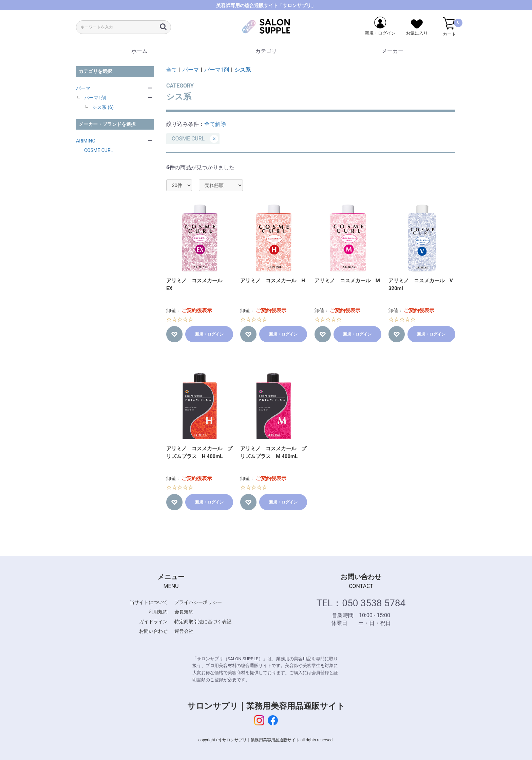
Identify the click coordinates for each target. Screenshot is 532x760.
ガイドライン (153, 622)
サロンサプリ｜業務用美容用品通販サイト (266, 706)
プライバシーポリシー (198, 602)
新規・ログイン (209, 334)
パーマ (83, 88)
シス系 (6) (103, 107)
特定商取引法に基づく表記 (203, 622)
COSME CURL (99, 150)
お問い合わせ (153, 631)
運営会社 (184, 631)
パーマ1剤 (95, 98)
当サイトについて (149, 602)
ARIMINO (86, 141)
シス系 (243, 70)
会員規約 (184, 612)
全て (172, 70)
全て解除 (215, 124)
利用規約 (158, 612)
